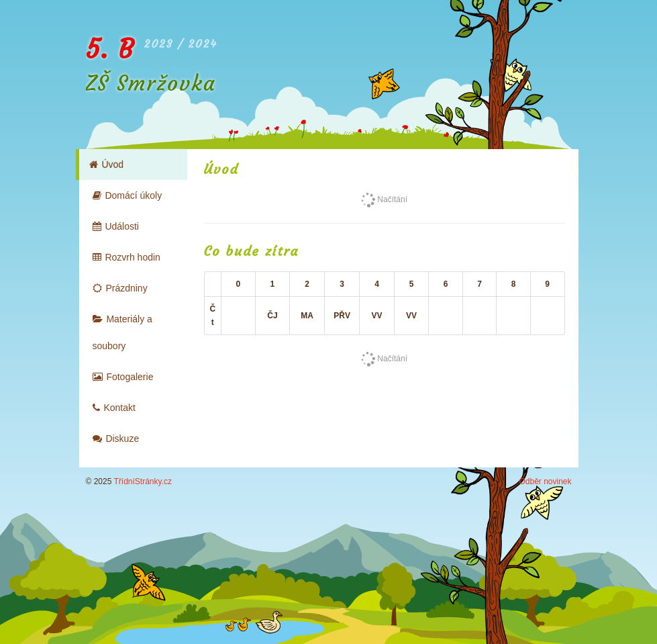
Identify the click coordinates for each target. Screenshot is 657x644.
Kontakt (114, 408)
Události (116, 226)
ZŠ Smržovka (151, 83)
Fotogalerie (123, 377)
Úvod (107, 165)
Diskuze (116, 439)
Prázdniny (120, 288)
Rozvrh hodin (127, 257)
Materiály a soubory (122, 332)
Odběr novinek (545, 481)
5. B (110, 49)
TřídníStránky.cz (143, 481)
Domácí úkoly (128, 195)
